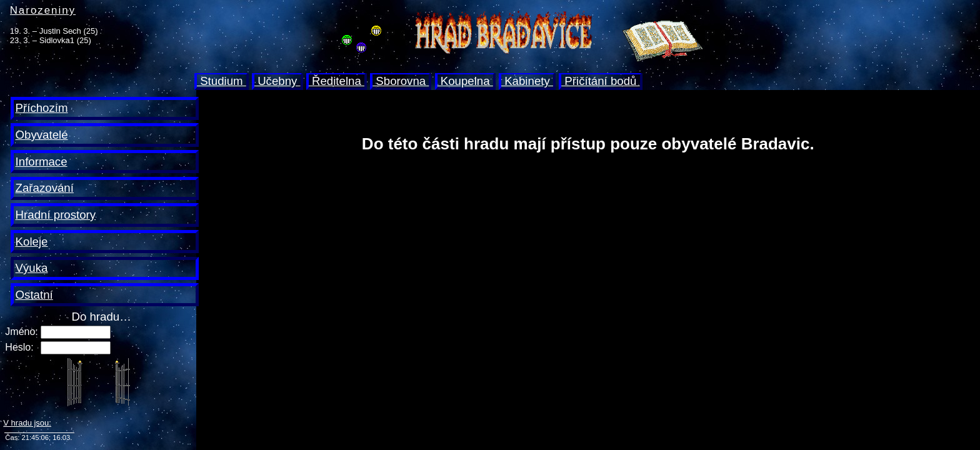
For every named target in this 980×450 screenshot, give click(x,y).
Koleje (32, 242)
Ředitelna (337, 81)
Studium (222, 81)
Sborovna (401, 81)
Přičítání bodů (600, 81)
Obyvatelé (42, 135)
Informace (42, 162)
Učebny (277, 81)
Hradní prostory (56, 215)
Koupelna (465, 81)
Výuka (32, 268)
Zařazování (45, 188)
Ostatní (34, 295)
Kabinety (527, 81)
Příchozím (42, 108)
